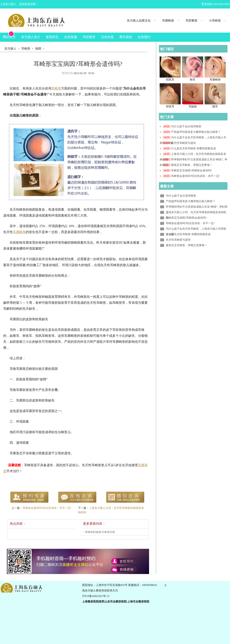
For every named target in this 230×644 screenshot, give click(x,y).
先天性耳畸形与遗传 (183, 143)
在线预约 (144, 37)
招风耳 (170, 80)
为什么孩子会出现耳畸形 (186, 126)
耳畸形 (26, 49)
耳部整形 (191, 21)
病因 (38, 49)
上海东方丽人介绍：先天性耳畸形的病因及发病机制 (196, 213)
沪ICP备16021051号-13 (96, 596)
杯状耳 (170, 106)
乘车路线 (126, 37)
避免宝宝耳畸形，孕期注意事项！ (192, 165)
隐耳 (215, 106)
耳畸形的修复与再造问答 (100, 532)
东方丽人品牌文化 (139, 21)
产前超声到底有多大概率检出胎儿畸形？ (196, 132)
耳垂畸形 (215, 80)
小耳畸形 (215, 21)
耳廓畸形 (168, 21)
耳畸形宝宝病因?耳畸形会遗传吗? (192, 170)
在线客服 (71, 37)
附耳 (193, 80)
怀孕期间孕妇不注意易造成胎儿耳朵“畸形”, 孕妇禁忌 (197, 207)
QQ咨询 (125, 497)
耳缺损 (193, 106)
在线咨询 (77, 497)
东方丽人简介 (31, 37)
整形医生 (52, 37)
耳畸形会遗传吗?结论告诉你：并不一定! (47, 508)
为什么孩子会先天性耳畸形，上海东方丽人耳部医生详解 (196, 229)
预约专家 (29, 497)
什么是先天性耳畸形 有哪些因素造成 (193, 148)
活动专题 (107, 37)
